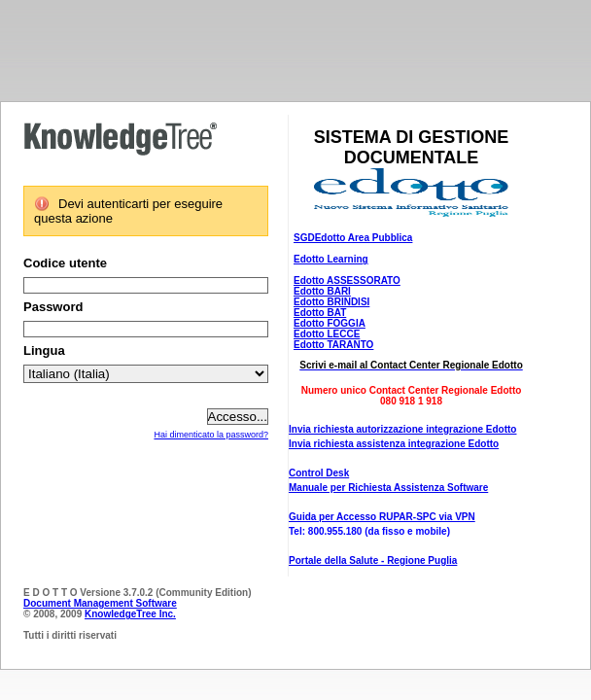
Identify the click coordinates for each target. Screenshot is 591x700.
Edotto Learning (331, 259)
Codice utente (65, 263)
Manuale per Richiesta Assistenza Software (388, 488)
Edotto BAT (320, 313)
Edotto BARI (322, 291)
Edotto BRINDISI (331, 302)
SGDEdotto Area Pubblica (353, 238)
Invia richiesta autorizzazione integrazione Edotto (402, 429)
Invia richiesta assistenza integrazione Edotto (394, 444)
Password (53, 307)
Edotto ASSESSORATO (347, 280)
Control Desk (319, 473)
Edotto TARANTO (333, 345)
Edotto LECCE (327, 334)
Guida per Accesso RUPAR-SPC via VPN (382, 517)
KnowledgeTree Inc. (130, 614)
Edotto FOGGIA (330, 323)
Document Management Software (100, 603)
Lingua (44, 350)
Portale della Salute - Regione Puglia (373, 560)
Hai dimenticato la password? (211, 435)
